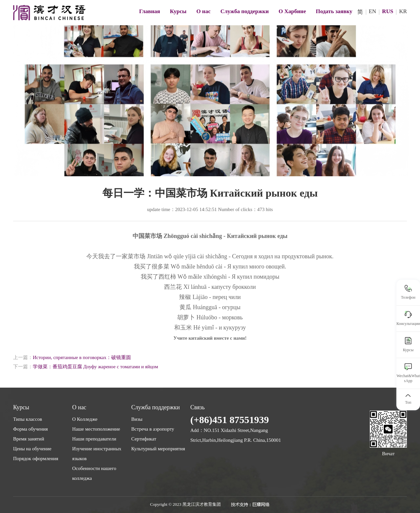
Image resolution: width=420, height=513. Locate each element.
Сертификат (144, 439)
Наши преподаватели (94, 439)
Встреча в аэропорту (153, 429)
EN (373, 11)
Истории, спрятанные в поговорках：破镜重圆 (82, 357)
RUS (388, 11)
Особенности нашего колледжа (94, 473)
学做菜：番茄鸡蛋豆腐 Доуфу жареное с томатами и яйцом (95, 367)
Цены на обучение (32, 449)
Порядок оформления (36, 459)
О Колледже (85, 419)
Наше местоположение (96, 429)
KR (403, 11)
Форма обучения (31, 429)
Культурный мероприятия (158, 449)
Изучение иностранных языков (97, 454)
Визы (137, 419)
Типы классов (28, 419)
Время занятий (29, 439)
